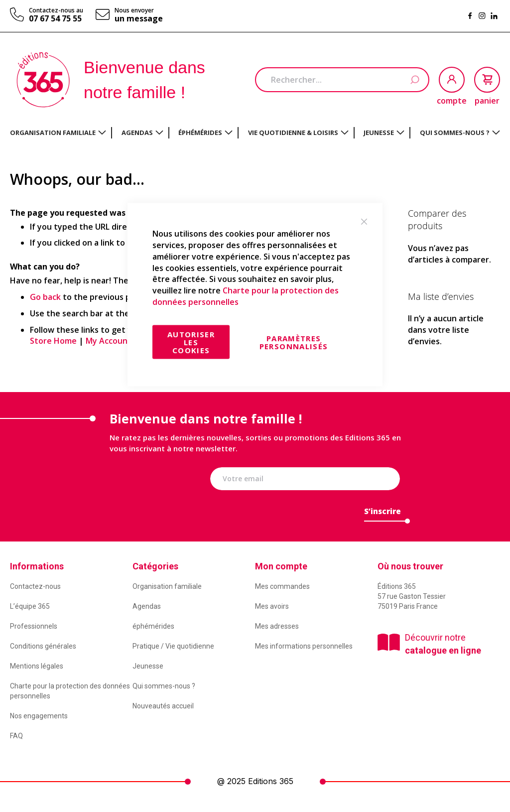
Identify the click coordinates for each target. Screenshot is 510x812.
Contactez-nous (35, 586)
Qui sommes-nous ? (164, 686)
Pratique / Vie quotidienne (173, 646)
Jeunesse (148, 666)
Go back (45, 297)
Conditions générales (43, 646)
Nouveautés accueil (163, 706)
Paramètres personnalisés (294, 342)
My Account (109, 341)
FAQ (16, 736)
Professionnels (34, 626)
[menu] (255, 133)
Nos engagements (39, 716)
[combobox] (342, 80)
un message (139, 18)
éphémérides (153, 626)
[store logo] (43, 80)
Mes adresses (277, 626)
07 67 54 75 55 (55, 18)
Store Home (53, 341)
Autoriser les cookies (191, 342)
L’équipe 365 (30, 606)
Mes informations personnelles (304, 646)
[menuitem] (58, 133)
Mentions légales (37, 666)
